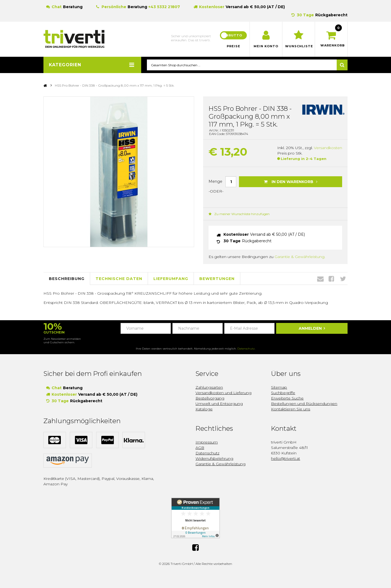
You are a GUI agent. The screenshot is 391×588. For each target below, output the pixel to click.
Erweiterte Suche (287, 398)
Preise (234, 46)
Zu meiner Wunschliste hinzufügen (239, 214)
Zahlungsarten (209, 388)
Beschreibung (67, 279)
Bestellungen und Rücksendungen (304, 404)
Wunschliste (299, 46)
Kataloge (204, 409)
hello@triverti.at (286, 459)
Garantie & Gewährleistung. (300, 257)
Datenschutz (246, 349)
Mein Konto (266, 46)
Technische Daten (119, 279)
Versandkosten (328, 148)
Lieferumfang (171, 279)
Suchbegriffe (283, 393)
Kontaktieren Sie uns (291, 409)
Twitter (343, 279)
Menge (215, 181)
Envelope (320, 279)
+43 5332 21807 (164, 7)
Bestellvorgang (210, 398)
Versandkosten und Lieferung (223, 393)
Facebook (331, 279)
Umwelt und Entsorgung (219, 404)
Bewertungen (217, 279)
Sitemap (279, 388)
